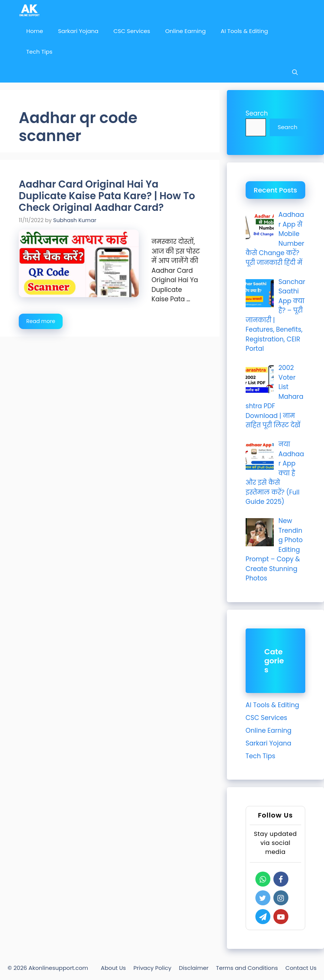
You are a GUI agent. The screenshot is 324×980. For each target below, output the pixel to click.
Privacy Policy (152, 968)
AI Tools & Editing (244, 31)
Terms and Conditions (247, 968)
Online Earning (185, 31)
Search (257, 113)
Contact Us (301, 968)
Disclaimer (194, 968)
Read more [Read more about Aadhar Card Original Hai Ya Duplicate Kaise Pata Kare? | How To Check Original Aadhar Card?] (41, 321)
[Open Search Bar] (295, 72)
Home (35, 31)
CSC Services (132, 31)
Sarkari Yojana (78, 31)
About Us (113, 968)
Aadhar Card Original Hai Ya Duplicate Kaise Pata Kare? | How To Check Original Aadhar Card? (107, 196)
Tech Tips (39, 52)
